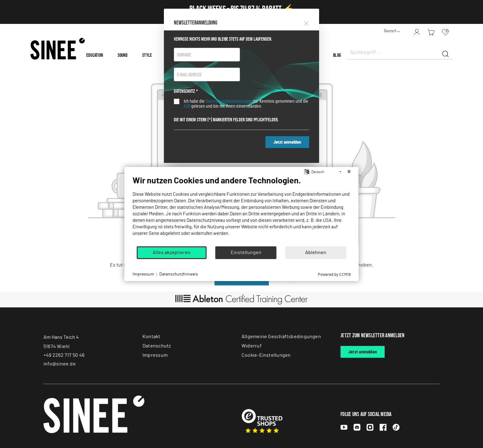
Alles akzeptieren (172, 253)
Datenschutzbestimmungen (229, 101)
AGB (187, 106)
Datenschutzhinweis (179, 274)
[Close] (306, 22)
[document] (242, 211)
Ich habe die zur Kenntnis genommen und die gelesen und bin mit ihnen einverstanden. (246, 104)
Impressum (143, 274)
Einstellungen (246, 253)
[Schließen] (349, 172)
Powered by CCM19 (334, 275)
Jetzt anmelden (287, 142)
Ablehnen (316, 253)
